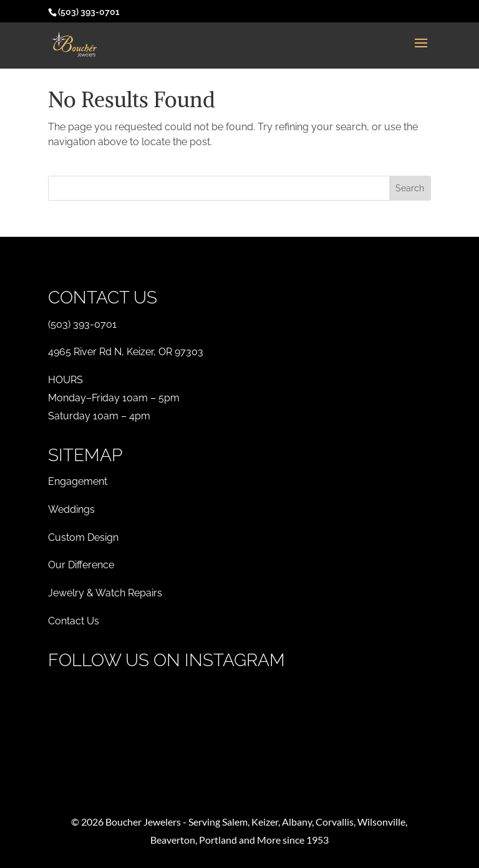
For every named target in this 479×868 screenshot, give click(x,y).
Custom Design (83, 537)
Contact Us (74, 621)
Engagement (78, 481)
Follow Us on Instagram (167, 660)
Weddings (71, 509)
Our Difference (81, 565)
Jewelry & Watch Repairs (105, 593)
